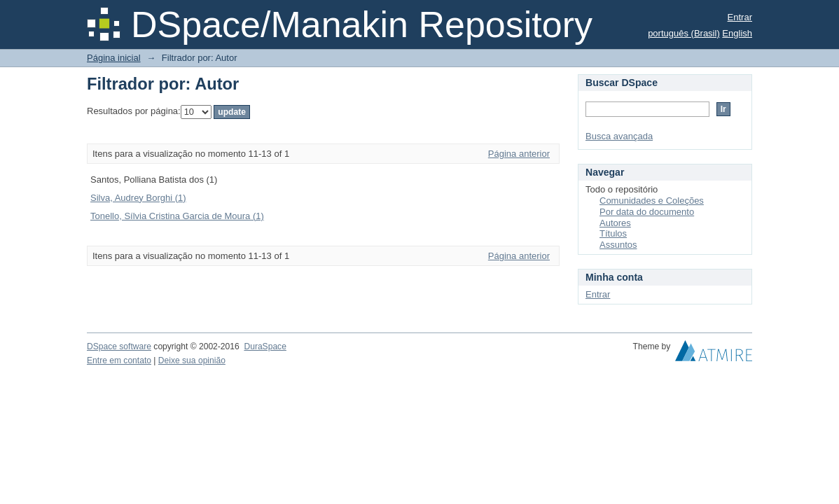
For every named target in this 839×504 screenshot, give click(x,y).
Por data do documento (647, 212)
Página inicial (114, 58)
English (737, 33)
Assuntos (618, 245)
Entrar (740, 17)
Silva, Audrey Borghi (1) (138, 198)
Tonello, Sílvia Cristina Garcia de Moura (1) (177, 216)
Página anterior (519, 154)
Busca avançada (619, 136)
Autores (615, 223)
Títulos (613, 233)
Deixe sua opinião (192, 360)
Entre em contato (119, 360)
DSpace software (119, 346)
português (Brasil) (684, 33)
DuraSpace (265, 346)
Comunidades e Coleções (652, 201)
